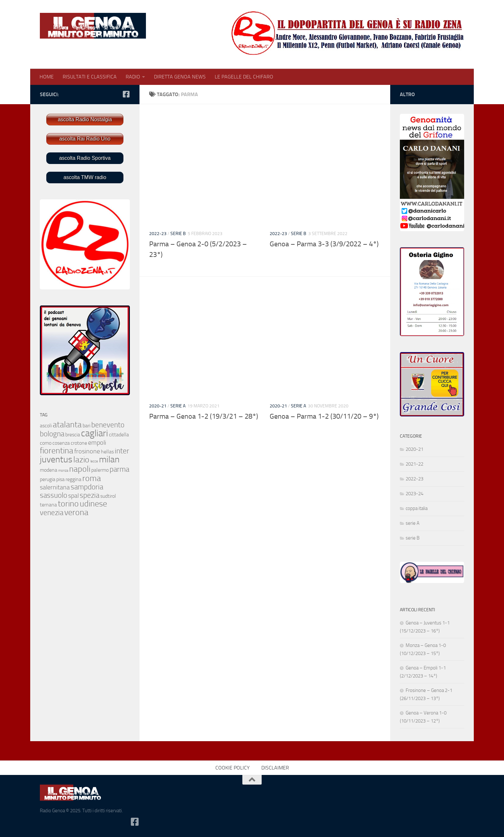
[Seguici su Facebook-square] (126, 94)
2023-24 (414, 494)
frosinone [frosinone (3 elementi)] (87, 451)
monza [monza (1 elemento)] (63, 471)
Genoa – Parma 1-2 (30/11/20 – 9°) (324, 416)
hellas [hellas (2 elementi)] (107, 452)
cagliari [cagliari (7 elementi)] (94, 433)
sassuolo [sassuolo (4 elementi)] (54, 495)
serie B (178, 234)
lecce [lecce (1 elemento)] (94, 461)
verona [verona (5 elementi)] (76, 512)
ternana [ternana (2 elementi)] (48, 505)
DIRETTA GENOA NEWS (180, 77)
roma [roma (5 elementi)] (92, 478)
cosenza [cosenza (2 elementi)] (61, 443)
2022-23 (158, 234)
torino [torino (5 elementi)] (68, 504)
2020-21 (158, 406)
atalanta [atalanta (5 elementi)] (67, 425)
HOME (47, 77)
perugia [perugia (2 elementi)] (48, 479)
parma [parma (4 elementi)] (119, 469)
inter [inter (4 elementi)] (122, 451)
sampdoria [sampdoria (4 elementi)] (87, 487)
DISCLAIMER (275, 768)
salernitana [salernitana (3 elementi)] (55, 487)
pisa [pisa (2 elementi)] (60, 479)
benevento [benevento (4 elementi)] (108, 425)
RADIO (133, 77)
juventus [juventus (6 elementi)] (56, 459)
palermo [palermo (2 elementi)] (100, 470)
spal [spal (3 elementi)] (73, 496)
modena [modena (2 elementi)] (49, 470)
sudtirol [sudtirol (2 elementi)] (108, 496)
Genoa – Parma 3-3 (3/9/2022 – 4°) (324, 244)
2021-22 (414, 464)
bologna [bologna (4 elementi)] (52, 434)
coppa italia (417, 508)
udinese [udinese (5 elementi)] (93, 504)
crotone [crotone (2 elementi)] (79, 443)
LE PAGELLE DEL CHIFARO (244, 77)
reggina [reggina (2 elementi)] (73, 479)
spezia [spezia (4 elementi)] (90, 495)
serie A (178, 406)
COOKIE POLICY (233, 768)
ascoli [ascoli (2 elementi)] (46, 426)
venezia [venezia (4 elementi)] (52, 513)
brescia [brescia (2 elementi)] (73, 435)
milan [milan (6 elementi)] (109, 459)
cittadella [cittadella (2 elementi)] (119, 435)
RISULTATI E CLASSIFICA (90, 77)
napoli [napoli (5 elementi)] (80, 469)
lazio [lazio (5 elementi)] (81, 460)
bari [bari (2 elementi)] (86, 426)
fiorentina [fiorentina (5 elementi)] (57, 451)
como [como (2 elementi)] (46, 443)
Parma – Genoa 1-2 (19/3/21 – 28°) (204, 416)
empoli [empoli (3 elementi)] (97, 442)
